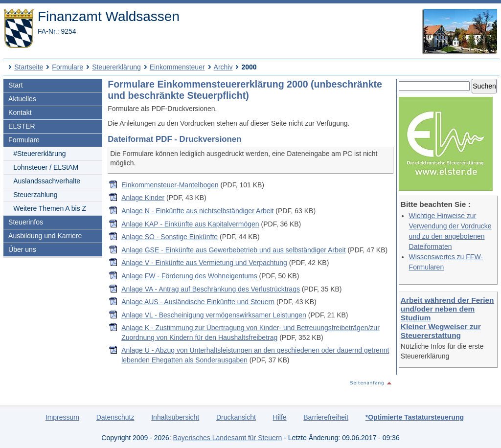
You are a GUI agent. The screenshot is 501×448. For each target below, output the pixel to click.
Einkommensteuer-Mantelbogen (170, 185)
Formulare (68, 67)
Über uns (22, 249)
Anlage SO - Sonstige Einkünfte (170, 237)
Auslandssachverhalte (47, 181)
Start (16, 85)
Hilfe (280, 417)
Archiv (223, 67)
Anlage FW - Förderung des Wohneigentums (189, 276)
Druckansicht (236, 417)
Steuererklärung (116, 67)
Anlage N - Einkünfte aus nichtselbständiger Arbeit (197, 211)
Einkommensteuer (177, 67)
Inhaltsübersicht (175, 417)
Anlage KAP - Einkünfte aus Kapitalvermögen (190, 224)
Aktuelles (22, 99)
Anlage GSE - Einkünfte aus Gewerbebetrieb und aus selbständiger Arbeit (233, 250)
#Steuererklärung (39, 154)
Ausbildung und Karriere (45, 236)
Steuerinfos (26, 222)
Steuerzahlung (35, 195)
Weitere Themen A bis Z (50, 208)
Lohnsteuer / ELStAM (46, 167)
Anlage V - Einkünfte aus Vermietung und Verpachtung (204, 263)
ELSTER (22, 126)
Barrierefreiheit (326, 417)
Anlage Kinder (143, 198)
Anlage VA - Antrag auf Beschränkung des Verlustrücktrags (211, 289)
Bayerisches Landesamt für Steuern (228, 438)
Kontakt (20, 112)
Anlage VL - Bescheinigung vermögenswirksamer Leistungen (214, 315)
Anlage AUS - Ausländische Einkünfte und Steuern (198, 302)
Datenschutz (115, 417)
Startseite (29, 67)
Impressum (62, 417)
